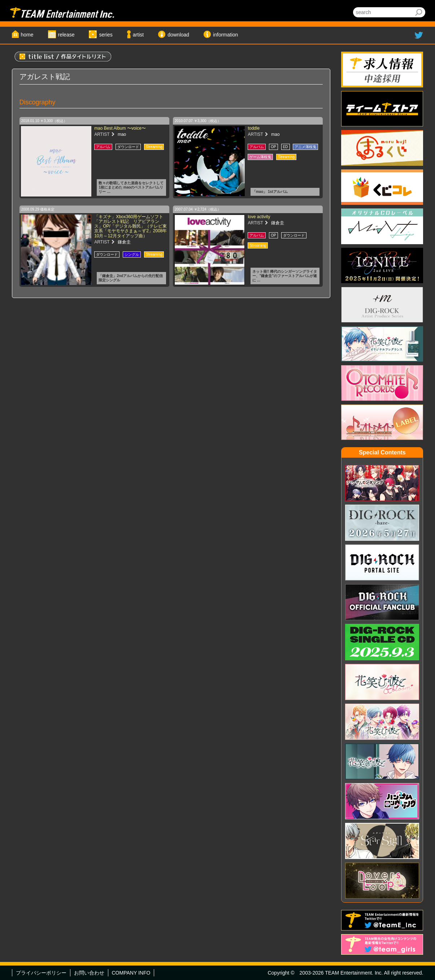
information (225, 35)
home (27, 35)
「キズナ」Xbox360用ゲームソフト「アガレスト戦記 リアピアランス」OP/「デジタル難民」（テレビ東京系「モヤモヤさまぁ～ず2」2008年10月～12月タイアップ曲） (130, 226)
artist (138, 35)
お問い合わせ (89, 973)
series (106, 35)
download (178, 35)
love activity (259, 217)
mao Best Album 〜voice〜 (120, 128)
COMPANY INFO (131, 973)
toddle (254, 128)
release (66, 35)
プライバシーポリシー (41, 973)
